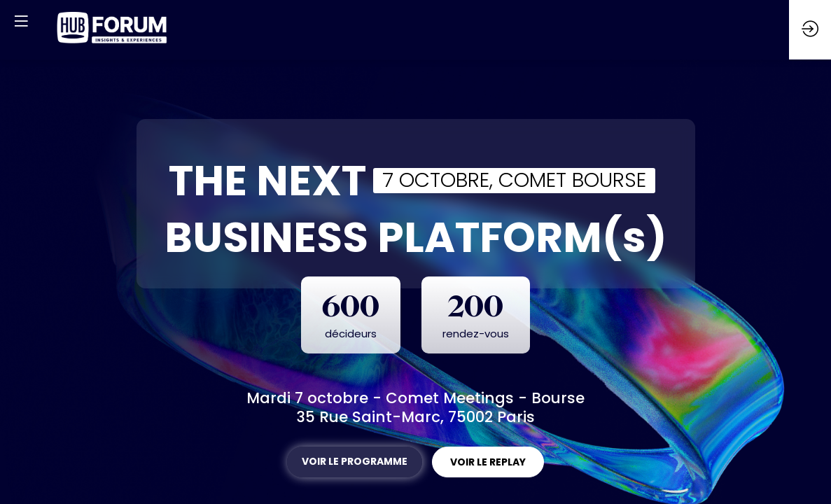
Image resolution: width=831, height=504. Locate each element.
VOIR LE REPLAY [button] (488, 462)
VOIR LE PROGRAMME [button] (355, 461)
